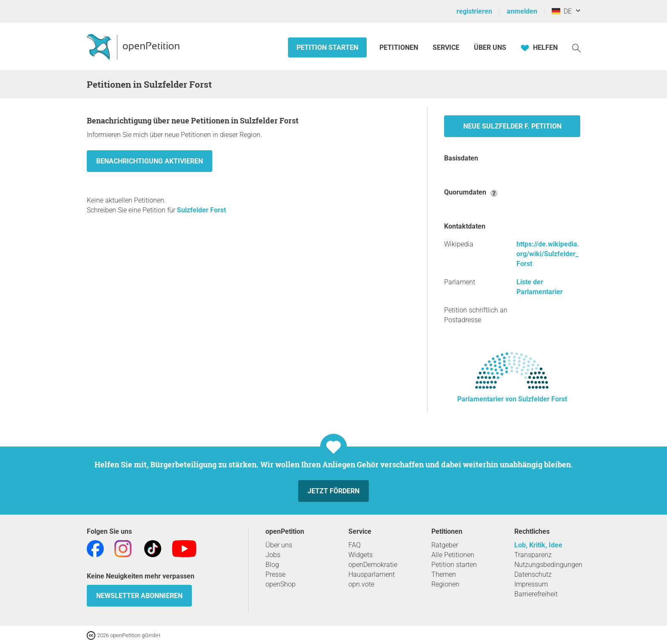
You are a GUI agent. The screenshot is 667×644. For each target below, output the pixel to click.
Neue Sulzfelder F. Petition (512, 126)
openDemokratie (373, 565)
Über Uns (490, 47)
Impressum (531, 584)
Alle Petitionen (453, 555)
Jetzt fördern (333, 491)
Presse (275, 574)
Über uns (279, 545)
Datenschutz (533, 574)
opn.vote (361, 584)
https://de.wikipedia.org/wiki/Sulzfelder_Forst (548, 254)
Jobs (273, 555)
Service (446, 47)
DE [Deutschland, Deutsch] (562, 11)
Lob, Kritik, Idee (538, 545)
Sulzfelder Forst (201, 210)
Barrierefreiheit (536, 594)
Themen (444, 574)
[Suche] (576, 47)
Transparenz (533, 555)
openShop (281, 584)
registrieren (474, 11)
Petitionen (400, 47)
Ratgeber (445, 545)
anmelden (522, 11)
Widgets (361, 555)
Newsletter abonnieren (139, 596)
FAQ (355, 545)
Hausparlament (372, 574)
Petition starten (327, 47)
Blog (272, 565)
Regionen (445, 584)
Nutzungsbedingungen (548, 565)
